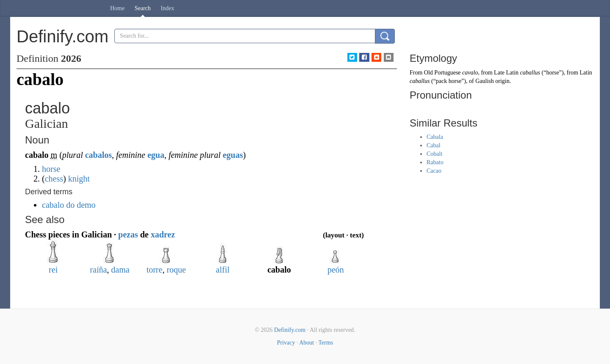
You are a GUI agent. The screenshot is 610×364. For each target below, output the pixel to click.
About (306, 343)
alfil (223, 270)
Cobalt (434, 154)
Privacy (286, 343)
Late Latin (506, 73)
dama (120, 270)
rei (53, 270)
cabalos (98, 155)
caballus (530, 73)
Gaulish (485, 81)
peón (336, 270)
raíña (98, 270)
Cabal (434, 145)
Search (143, 8)
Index (167, 8)
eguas (233, 155)
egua (156, 155)
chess (54, 179)
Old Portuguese (442, 73)
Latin (586, 73)
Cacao (434, 171)
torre (155, 270)
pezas (128, 234)
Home (117, 8)
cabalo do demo (69, 205)
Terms (326, 343)
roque (176, 270)
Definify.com (290, 330)
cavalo (470, 73)
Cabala (435, 137)
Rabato (435, 162)
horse (51, 169)
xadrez (163, 234)
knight (79, 179)
